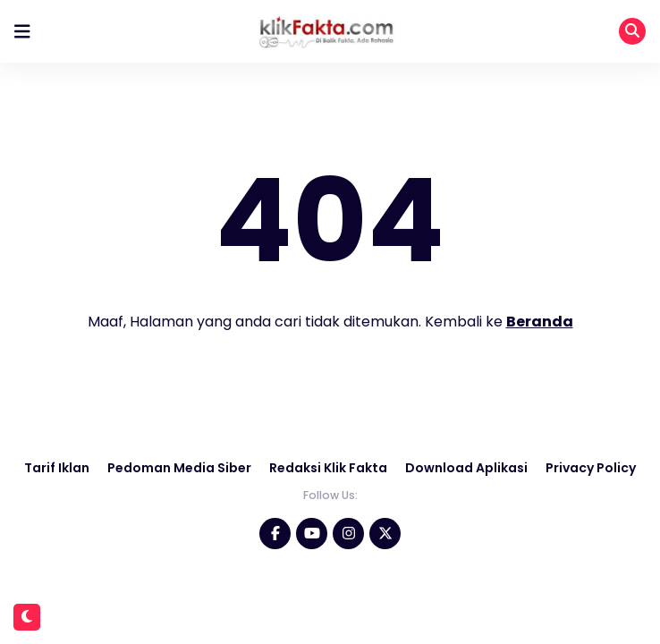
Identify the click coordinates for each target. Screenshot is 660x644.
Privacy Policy (591, 468)
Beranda (540, 322)
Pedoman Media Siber (179, 468)
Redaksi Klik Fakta (328, 468)
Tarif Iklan (57, 468)
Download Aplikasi (466, 468)
